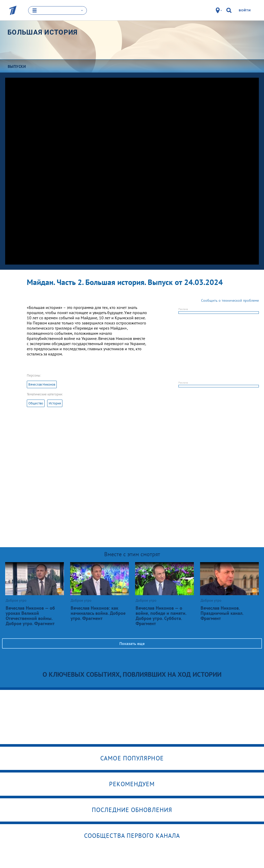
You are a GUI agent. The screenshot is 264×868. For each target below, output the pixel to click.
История (55, 403)
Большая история (43, 32)
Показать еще (132, 643)
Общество (36, 403)
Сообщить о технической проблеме (230, 300)
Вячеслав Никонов (42, 384)
